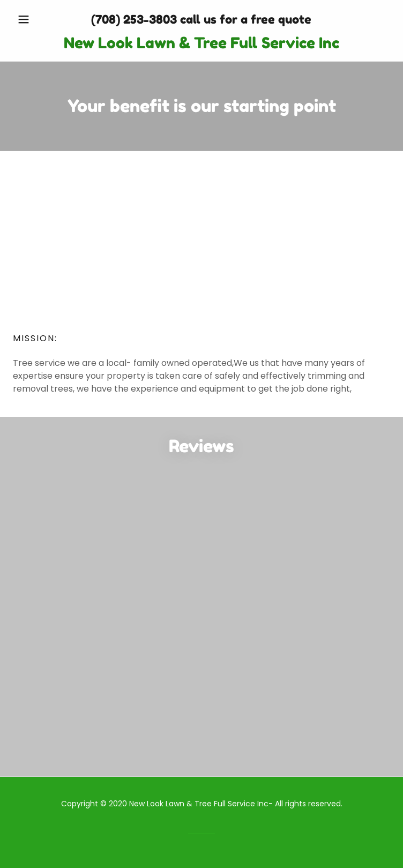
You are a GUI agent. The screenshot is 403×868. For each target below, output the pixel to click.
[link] (202, 43)
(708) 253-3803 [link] (134, 19)
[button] (41, 19)
